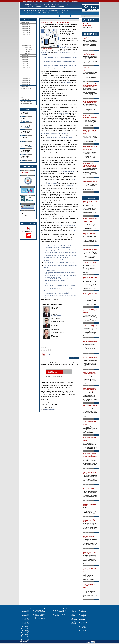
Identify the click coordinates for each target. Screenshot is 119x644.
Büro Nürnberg (84, 629)
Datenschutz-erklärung (84, 616)
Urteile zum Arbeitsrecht (61, 11)
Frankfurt (29, 16)
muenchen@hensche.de (27, 146)
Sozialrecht (57, 616)
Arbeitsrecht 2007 (26, 72)
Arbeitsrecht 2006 (26, 74)
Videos (22, 97)
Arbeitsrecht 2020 (26, 37)
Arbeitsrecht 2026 (26, 25)
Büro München (84, 628)
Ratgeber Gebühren (52, 13)
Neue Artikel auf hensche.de (41, 614)
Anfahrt (22, 117)
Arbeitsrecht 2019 (26, 39)
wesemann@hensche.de (57, 338)
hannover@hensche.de (27, 134)
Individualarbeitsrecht (59, 612)
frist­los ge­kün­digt (45, 52)
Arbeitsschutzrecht (59, 613)
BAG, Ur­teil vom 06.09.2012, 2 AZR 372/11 (65, 127)
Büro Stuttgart (84, 630)
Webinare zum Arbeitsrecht (27, 102)
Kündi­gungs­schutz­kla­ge (68, 172)
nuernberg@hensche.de (27, 153)
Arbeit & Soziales (29, 49)
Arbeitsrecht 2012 (26, 62)
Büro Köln (83, 626)
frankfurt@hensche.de (27, 121)
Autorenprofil (47, 354)
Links (72, 617)
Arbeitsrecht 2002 (26, 82)
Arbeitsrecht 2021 (26, 35)
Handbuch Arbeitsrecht (39, 11)
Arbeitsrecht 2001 (26, 84)
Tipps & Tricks (35, 13)
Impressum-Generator (27, 13)
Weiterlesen (87, 51)
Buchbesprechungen (39, 610)
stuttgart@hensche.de (27, 159)
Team (82, 613)
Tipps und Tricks (24, 87)
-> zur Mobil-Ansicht (25, 20)
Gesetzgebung (28, 53)
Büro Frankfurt (84, 622)
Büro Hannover (84, 625)
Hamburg (35, 16)
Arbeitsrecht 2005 (26, 76)
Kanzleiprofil (64, 13)
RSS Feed (74, 618)
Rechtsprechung (28, 47)
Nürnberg (57, 16)
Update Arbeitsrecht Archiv (27, 104)
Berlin (24, 16)
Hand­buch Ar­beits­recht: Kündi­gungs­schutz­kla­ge (55, 251)
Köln (46, 16)
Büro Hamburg (84, 624)
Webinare (59, 13)
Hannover (41, 16)
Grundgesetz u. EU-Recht (60, 610)
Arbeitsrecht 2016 (27, 45)
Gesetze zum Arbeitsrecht (50, 11)
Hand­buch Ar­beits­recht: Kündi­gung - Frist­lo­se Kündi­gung (57, 247)
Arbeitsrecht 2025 (26, 27)
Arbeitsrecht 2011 (26, 64)
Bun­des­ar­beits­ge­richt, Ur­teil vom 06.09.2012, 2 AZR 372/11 (58, 246)
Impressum (83, 614)
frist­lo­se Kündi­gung (63, 113)
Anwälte (68, 16)
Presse (68, 11)
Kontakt (73, 616)
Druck (73, 613)
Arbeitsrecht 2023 (26, 31)
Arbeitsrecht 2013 (26, 60)
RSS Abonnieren (74, 358)
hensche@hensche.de (56, 316)
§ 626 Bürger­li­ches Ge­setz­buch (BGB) (50, 184)
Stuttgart (62, 16)
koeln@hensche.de (26, 140)
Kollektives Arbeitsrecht (60, 614)
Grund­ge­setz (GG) (48, 77)
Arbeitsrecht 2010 (26, 66)
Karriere (73, 614)
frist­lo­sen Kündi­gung (67, 82)
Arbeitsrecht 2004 (26, 78)
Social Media (74, 620)
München (51, 16)
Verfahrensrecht (58, 617)
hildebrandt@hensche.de (57, 327)
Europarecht (28, 51)
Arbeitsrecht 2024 (26, 29)
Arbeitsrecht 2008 (26, 70)
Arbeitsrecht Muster (43, 13)
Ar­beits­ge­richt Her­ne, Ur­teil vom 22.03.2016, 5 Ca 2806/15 (58, 137)
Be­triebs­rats (54, 170)
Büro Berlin (83, 621)
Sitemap (73, 621)
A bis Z (73, 610)
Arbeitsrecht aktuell (30, 11)
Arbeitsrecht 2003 (26, 80)
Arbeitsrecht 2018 (26, 41)
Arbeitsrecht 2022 (26, 33)
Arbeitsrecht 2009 (26, 68)
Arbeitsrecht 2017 (26, 43)
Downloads (74, 612)
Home (24, 11)
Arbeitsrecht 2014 (26, 58)
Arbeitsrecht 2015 (26, 56)
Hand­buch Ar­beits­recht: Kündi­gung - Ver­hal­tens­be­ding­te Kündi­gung (60, 249)
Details (27, 117)
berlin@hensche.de (26, 115)
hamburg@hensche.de (27, 128)
